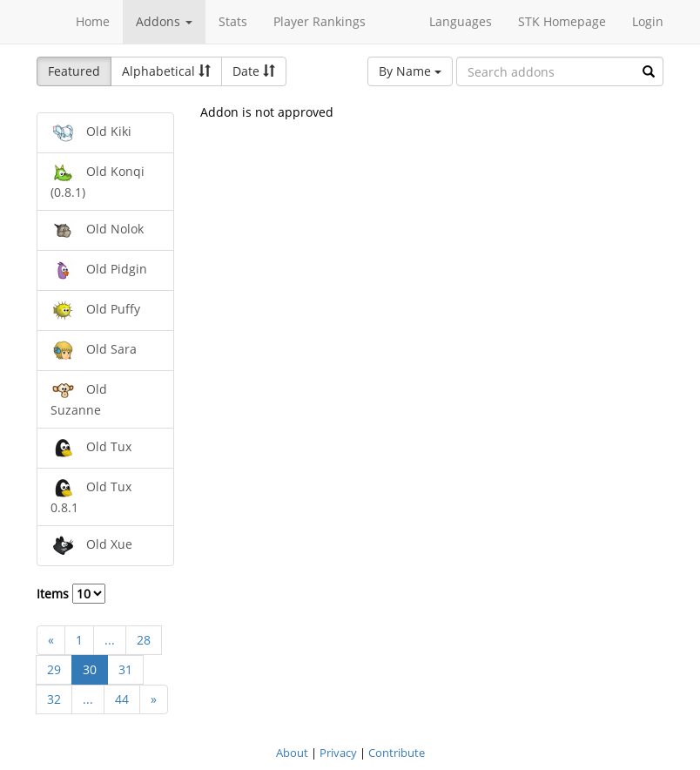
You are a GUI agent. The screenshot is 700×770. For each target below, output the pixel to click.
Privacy (338, 753)
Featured (74, 71)
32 (54, 699)
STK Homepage (562, 21)
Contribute (397, 753)
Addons (164, 21)
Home (93, 21)
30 (90, 669)
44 (122, 699)
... (110, 640)
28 (144, 640)
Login (648, 21)
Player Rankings (320, 21)
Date (254, 71)
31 (125, 669)
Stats (233, 21)
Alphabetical (166, 71)
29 (54, 669)
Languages (461, 21)
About (292, 753)
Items (71, 594)
